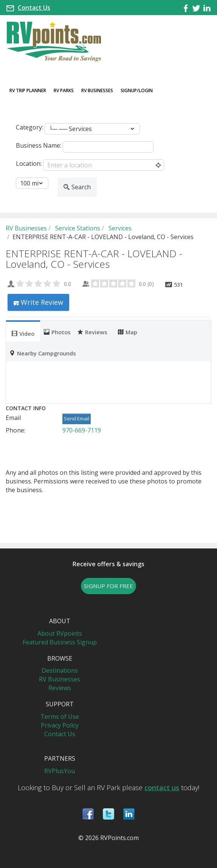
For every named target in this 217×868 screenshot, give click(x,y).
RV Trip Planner (28, 90)
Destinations (60, 670)
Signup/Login (137, 90)
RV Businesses (97, 90)
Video (23, 333)
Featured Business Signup (60, 642)
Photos (57, 332)
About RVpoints (60, 633)
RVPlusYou (60, 771)
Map (128, 332)
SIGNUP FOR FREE (108, 586)
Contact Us (34, 8)
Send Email (77, 419)
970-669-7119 (82, 430)
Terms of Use (60, 717)
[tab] (23, 331)
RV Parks (64, 90)
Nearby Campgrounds (43, 353)
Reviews (92, 332)
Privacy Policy (60, 725)
